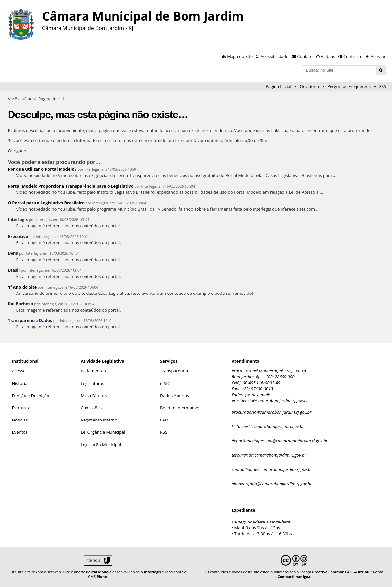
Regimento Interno (99, 420)
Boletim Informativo (180, 408)
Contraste (353, 56)
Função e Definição (31, 396)
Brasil (14, 270)
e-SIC (165, 383)
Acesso (19, 371)
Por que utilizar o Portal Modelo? (42, 169)
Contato (305, 56)
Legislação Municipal (101, 445)
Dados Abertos (175, 396)
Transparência (174, 371)
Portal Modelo (99, 572)
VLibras (328, 56)
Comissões (91, 408)
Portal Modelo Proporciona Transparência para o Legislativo (71, 186)
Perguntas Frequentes (349, 86)
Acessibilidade (275, 56)
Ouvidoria (309, 86)
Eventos (20, 432)
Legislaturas (92, 383)
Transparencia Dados (30, 320)
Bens (13, 253)
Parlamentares (95, 371)
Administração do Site (246, 140)
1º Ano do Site (22, 287)
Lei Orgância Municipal (103, 432)
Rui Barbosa (20, 304)
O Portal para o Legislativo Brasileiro (46, 203)
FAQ (164, 420)
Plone (102, 577)
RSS (382, 86)
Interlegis (18, 219)
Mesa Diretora (95, 396)
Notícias (20, 420)
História (20, 383)
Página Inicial (279, 86)
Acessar (378, 56)
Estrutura (21, 408)
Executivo (18, 236)
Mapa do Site (240, 56)
